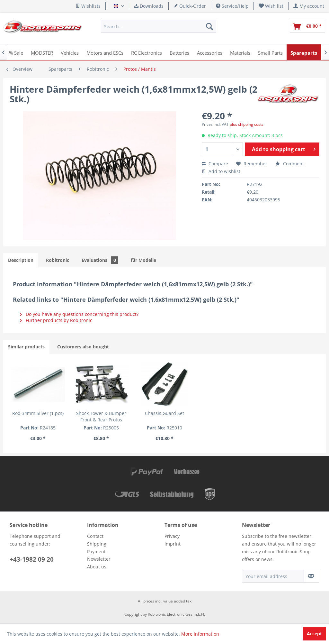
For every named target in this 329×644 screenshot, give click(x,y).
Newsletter (99, 559)
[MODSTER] (42, 52)
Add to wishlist (221, 171)
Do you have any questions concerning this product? (79, 314)
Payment (96, 552)
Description (21, 260)
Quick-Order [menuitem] (190, 6)
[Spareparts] (304, 52)
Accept (314, 634)
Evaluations (100, 260)
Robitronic (58, 260)
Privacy (172, 536)
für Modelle (143, 260)
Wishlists (88, 6)
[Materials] (240, 52)
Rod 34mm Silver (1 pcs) (38, 413)
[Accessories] (210, 52)
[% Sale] (16, 52)
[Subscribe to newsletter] (311, 576)
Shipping (97, 544)
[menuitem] (271, 6)
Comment (290, 164)
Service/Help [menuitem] (232, 6)
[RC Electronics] (147, 52)
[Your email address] (273, 576)
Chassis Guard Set (164, 413)
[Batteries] (179, 52)
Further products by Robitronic (56, 320)
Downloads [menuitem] (149, 6)
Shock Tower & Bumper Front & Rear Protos (101, 416)
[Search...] (158, 26)
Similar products (26, 347)
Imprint (173, 544)
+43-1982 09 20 (32, 559)
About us (97, 567)
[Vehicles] (70, 52)
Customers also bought (83, 347)
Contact (95, 536)
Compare (215, 164)
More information (200, 634)
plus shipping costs (247, 124)
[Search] (209, 26)
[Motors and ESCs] (105, 52)
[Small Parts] (270, 52)
